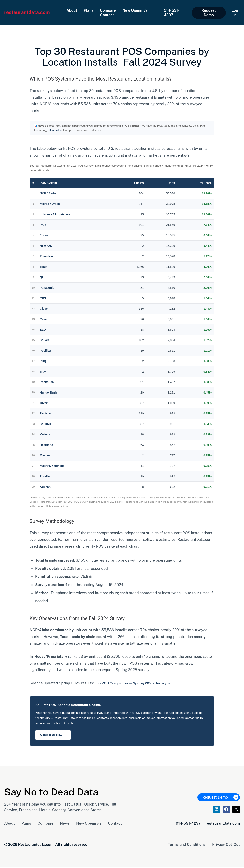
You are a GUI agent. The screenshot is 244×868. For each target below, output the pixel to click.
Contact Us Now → (53, 735)
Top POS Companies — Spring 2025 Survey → (134, 683)
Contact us (56, 130)
